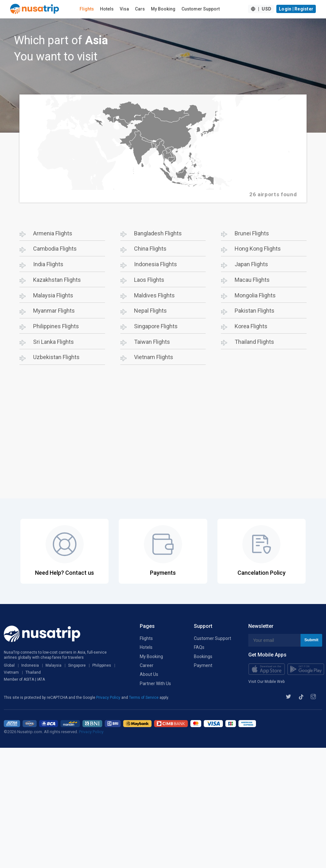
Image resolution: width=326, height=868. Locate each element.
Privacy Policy (109, 698)
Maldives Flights (154, 295)
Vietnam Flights (154, 357)
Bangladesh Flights (158, 233)
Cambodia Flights (55, 249)
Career (147, 665)
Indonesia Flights (156, 264)
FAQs (199, 647)
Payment (203, 665)
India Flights (48, 264)
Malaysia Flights (53, 295)
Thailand (33, 672)
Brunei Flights (252, 233)
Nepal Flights (150, 311)
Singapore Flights (156, 326)
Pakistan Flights (255, 311)
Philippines (102, 665)
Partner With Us (155, 684)
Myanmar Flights (54, 311)
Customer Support (201, 9)
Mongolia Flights (255, 295)
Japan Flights (251, 264)
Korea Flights (251, 326)
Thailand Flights (254, 342)
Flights (87, 9)
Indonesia (30, 665)
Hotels (107, 9)
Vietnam (11, 672)
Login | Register (296, 9)
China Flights (150, 249)
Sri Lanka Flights (53, 342)
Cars (140, 9)
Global (9, 665)
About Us (149, 674)
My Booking (163, 9)
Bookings (203, 656)
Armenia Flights (53, 233)
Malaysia (53, 665)
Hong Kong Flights (258, 249)
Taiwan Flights (152, 342)
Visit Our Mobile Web (266, 682)
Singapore (77, 665)
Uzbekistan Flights (56, 357)
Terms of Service (144, 698)
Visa (124, 9)
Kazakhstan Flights (57, 280)
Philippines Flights (56, 326)
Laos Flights (149, 280)
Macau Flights (252, 280)
